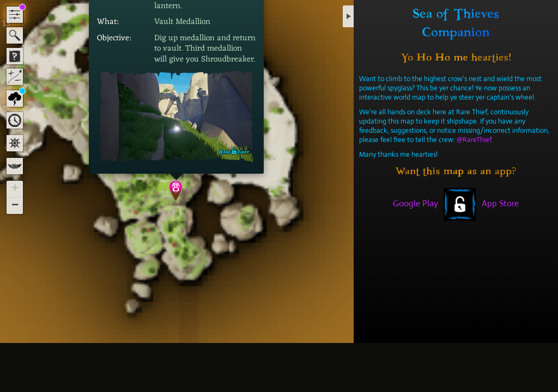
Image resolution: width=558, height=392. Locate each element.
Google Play (416, 203)
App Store (500, 203)
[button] (176, 191)
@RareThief (474, 140)
